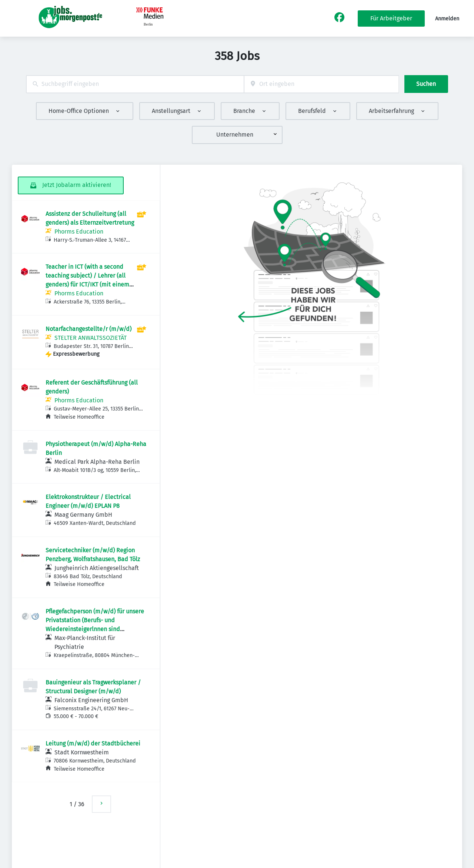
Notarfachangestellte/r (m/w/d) (89, 329)
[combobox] (135, 84)
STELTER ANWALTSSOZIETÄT (91, 338)
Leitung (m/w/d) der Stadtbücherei (93, 743)
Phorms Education (79, 232)
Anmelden (447, 19)
